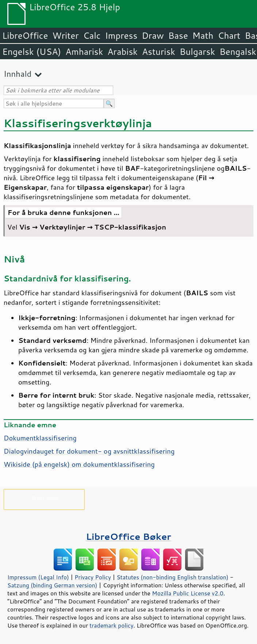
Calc (92, 35)
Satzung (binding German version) (52, 585)
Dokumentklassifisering (40, 438)
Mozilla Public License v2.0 (188, 593)
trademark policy (111, 625)
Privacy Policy (93, 577)
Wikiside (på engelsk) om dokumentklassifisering (79, 464)
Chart (229, 35)
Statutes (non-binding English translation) (172, 577)
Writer (65, 35)
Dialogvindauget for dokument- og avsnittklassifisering (89, 451)
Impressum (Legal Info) (38, 577)
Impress (121, 35)
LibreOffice (25, 35)
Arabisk (122, 52)
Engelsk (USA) (32, 52)
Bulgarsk (197, 52)
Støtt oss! (44, 498)
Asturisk (159, 52)
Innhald (18, 74)
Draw (153, 35)
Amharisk (84, 52)
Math (203, 35)
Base (178, 35)
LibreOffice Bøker (128, 536)
